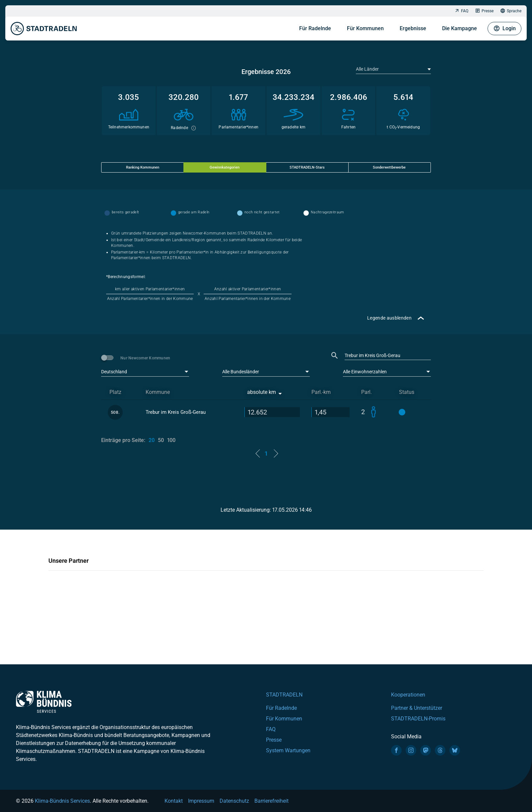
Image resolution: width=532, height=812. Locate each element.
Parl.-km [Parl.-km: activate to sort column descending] (321, 392)
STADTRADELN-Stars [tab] (307, 167)
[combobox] (393, 69)
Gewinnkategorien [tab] (225, 167)
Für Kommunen (365, 27)
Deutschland (114, 372)
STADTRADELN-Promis (418, 719)
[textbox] (393, 69)
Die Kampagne (460, 27)
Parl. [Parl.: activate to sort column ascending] (366, 392)
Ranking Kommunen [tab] (143, 167)
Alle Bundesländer (241, 372)
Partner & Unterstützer (417, 708)
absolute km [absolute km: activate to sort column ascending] (262, 392)
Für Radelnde (315, 27)
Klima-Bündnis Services (62, 801)
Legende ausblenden (389, 318)
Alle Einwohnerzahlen (365, 372)
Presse (484, 11)
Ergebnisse (413, 27)
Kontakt (174, 801)
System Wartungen (288, 750)
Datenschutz (234, 801)
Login (504, 27)
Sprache (511, 11)
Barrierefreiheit (271, 801)
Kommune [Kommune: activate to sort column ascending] (158, 392)
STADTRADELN (284, 695)
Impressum (201, 801)
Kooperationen (408, 695)
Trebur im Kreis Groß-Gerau (176, 412)
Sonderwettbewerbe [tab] (389, 167)
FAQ (461, 11)
